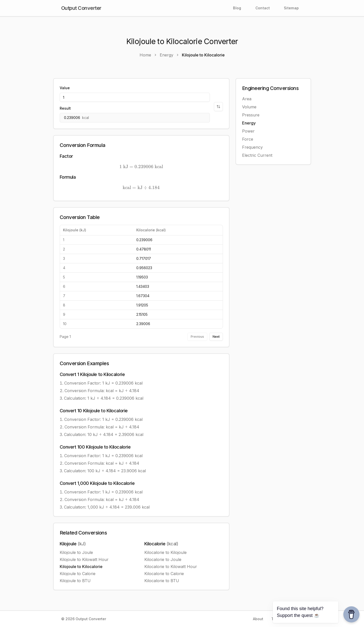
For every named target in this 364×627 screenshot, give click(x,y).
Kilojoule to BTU (75, 581)
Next (216, 337)
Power (248, 131)
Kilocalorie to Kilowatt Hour (171, 567)
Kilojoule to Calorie (78, 574)
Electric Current (257, 155)
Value (65, 88)
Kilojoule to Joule (76, 552)
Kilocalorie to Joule (163, 559)
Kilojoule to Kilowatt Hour (84, 559)
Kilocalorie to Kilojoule (166, 552)
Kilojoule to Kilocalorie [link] (203, 55)
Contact (263, 8)
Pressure (251, 115)
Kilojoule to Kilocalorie (81, 567)
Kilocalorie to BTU (162, 581)
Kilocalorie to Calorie (164, 574)
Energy (249, 123)
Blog (237, 8)
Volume (249, 107)
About (258, 619)
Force (248, 139)
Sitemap (291, 8)
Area (247, 99)
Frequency (252, 147)
